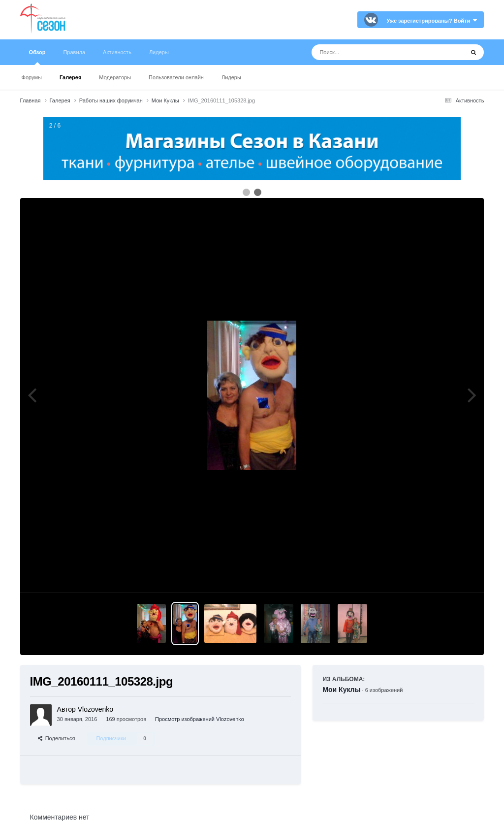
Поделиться (57, 738)
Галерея (70, 77)
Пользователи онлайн (176, 77)
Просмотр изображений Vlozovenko (200, 719)
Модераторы (115, 77)
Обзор (37, 57)
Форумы (32, 77)
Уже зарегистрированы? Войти (432, 21)
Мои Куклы (341, 690)
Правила (74, 52)
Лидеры (231, 77)
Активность (117, 52)
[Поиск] (369, 52)
